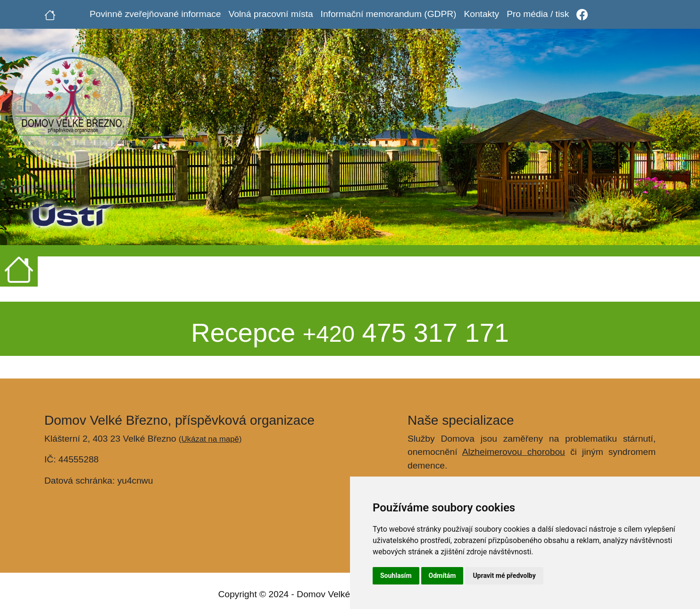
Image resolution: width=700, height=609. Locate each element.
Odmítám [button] (442, 576)
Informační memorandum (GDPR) (389, 14)
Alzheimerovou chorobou (514, 452)
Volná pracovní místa (271, 14)
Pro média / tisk (538, 14)
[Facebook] (582, 14)
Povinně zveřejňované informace (155, 14)
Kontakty (481, 14)
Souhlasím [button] (396, 576)
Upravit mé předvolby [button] (504, 576)
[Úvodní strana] (50, 14)
